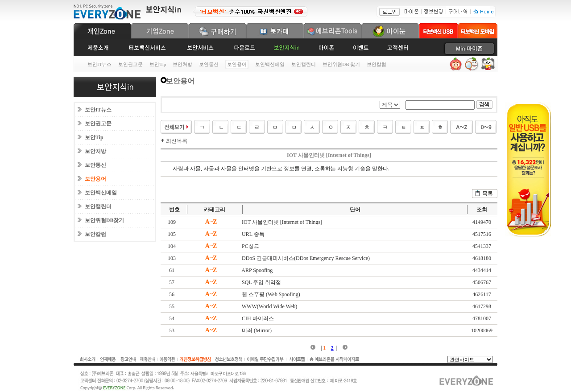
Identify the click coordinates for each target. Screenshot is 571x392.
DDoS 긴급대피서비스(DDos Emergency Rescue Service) (306, 258)
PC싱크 (250, 246)
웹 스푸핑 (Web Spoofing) (271, 294)
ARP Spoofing (257, 270)
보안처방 (182, 64)
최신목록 (176, 141)
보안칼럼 (377, 64)
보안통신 (209, 64)
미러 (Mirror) (257, 330)
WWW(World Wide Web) (269, 306)
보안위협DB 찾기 (341, 64)
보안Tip (158, 64)
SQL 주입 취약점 (261, 282)
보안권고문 (130, 64)
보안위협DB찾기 (105, 220)
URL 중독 (253, 234)
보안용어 (95, 179)
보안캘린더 (304, 64)
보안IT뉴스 (99, 64)
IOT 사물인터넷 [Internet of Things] (282, 222)
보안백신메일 (270, 64)
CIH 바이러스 (258, 318)
